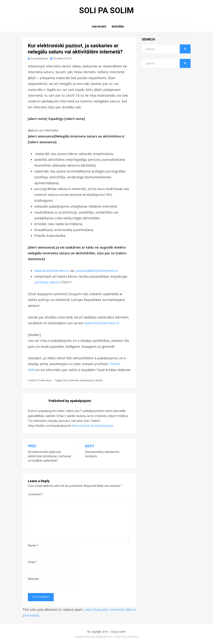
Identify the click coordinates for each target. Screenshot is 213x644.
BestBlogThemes (104, 637)
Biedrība (118, 26)
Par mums (99, 26)
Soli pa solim (107, 10)
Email (33, 562)
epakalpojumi (87, 380)
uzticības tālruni (48, 282)
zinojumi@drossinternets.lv (97, 271)
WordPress (133, 637)
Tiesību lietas (45, 380)
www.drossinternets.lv (52, 271)
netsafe (99, 380)
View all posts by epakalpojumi (93, 426)
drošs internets (71, 380)
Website (33, 579)
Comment (36, 494)
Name (33, 545)
